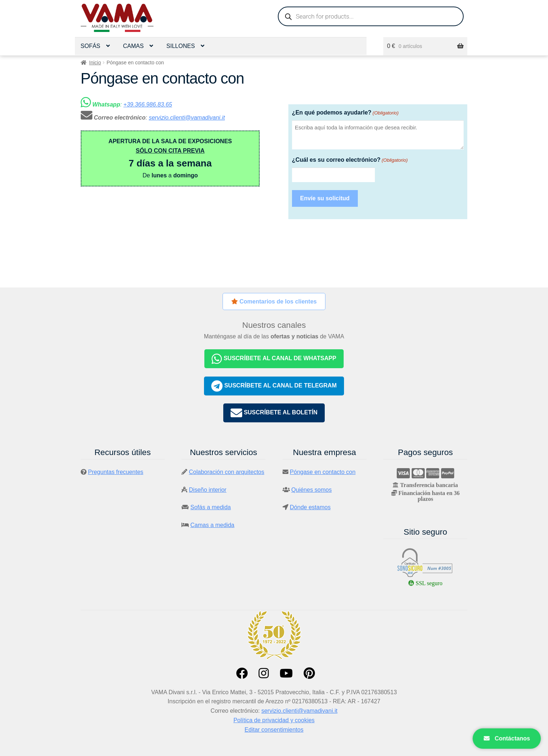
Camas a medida (213, 525)
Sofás (91, 46)
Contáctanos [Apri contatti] (507, 739)
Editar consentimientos (274, 730)
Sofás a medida (211, 507)
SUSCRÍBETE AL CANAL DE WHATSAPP (274, 359)
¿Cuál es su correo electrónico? (350, 160)
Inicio (95, 63)
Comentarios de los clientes (274, 301)
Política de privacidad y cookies (274, 720)
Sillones (181, 46)
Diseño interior (208, 490)
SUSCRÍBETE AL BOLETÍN (274, 413)
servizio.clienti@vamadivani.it (187, 118)
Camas (133, 46)
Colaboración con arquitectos (227, 472)
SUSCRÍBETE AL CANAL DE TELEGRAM (274, 386)
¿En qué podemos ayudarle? (345, 113)
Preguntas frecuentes (116, 472)
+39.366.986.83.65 (148, 104)
